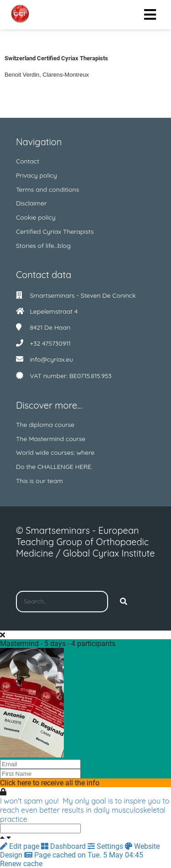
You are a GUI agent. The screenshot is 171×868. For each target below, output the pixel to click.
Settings (106, 846)
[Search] (124, 602)
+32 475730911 (50, 343)
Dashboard (64, 846)
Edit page (21, 846)
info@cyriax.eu (51, 359)
